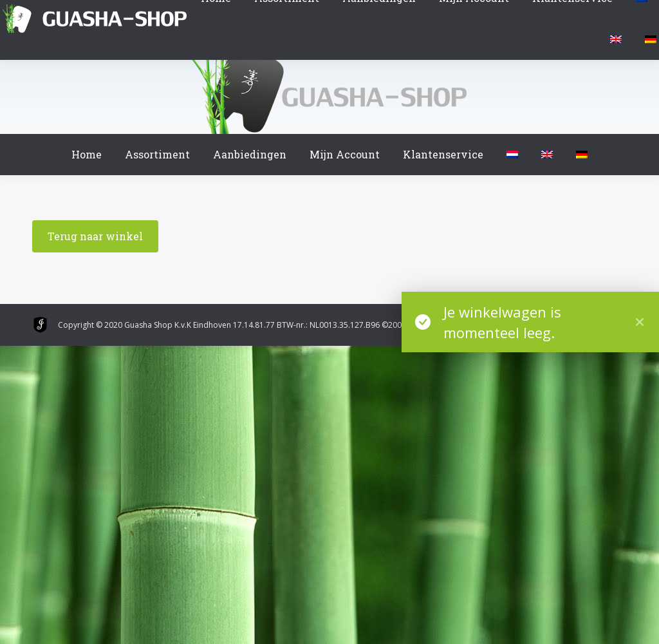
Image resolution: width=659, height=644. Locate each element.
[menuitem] (512, 155)
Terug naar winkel (95, 236)
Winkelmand (38, 12)
